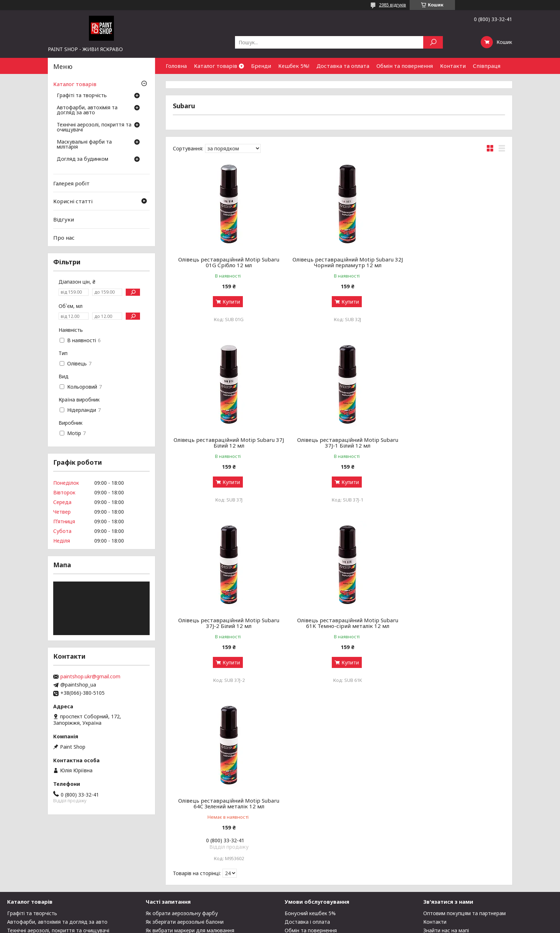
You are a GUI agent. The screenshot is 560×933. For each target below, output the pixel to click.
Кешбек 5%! (294, 66)
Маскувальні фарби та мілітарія (84, 145)
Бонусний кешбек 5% (310, 843)
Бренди (261, 66)
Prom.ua (314, 920)
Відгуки (64, 219)
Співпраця (487, 66)
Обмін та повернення (405, 66)
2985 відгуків (392, 5)
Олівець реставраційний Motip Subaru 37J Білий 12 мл (452, 262)
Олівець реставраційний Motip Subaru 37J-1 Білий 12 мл (226, 443)
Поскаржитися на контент (264, 926)
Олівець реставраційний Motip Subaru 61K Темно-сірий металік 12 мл (452, 443)
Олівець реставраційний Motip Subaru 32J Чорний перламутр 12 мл (339, 262)
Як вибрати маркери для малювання (190, 860)
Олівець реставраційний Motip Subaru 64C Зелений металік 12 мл (226, 623)
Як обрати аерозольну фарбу (182, 843)
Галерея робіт (71, 183)
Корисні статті (73, 201)
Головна (176, 66)
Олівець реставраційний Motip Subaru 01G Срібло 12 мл (226, 262)
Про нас (64, 237)
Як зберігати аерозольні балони (185, 851)
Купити (228, 302)
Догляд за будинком (82, 159)
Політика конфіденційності (322, 926)
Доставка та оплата (343, 66)
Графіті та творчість (82, 96)
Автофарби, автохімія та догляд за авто (87, 110)
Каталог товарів (216, 66)
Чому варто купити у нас (315, 869)
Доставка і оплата (307, 851)
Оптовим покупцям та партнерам (464, 843)
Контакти (453, 66)
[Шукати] (433, 42)
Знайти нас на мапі (446, 860)
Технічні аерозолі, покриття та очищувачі (94, 128)
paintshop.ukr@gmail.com (90, 677)
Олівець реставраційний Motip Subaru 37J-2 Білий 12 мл (339, 443)
